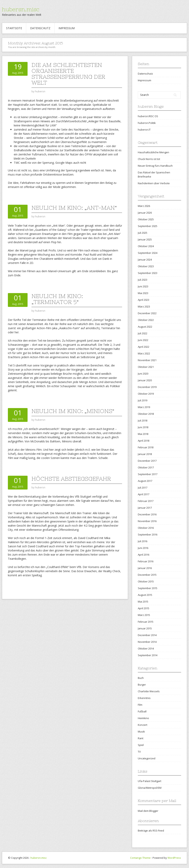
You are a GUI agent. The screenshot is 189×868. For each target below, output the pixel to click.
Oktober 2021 (146, 367)
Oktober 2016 (146, 528)
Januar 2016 (145, 568)
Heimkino (143, 718)
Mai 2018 (143, 434)
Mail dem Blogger (148, 811)
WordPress (174, 858)
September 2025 (148, 226)
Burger (142, 685)
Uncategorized (147, 758)
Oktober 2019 (146, 394)
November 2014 (147, 642)
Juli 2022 (143, 333)
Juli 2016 (143, 541)
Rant (141, 738)
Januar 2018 (145, 454)
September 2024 (148, 253)
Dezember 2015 (147, 575)
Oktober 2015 (146, 581)
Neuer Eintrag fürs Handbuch (155, 166)
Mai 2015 (143, 602)
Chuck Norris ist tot (149, 159)
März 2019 (144, 407)
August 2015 (145, 595)
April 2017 (144, 494)
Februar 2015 (146, 622)
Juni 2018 (143, 427)
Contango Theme (140, 858)
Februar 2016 (146, 561)
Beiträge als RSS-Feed (151, 831)
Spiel (141, 745)
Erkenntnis (144, 698)
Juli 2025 (143, 233)
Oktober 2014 (146, 648)
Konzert (143, 725)
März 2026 (144, 206)
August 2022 (145, 327)
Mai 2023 (143, 293)
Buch (141, 678)
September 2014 (148, 655)
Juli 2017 (143, 488)
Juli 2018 (143, 420)
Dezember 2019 (147, 387)
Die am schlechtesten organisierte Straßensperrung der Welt (68, 74)
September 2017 (148, 474)
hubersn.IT (144, 130)
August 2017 (145, 481)
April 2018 (144, 441)
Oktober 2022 (146, 320)
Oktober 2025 (146, 219)
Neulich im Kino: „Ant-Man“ (74, 208)
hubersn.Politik (147, 123)
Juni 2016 (143, 548)
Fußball (142, 711)
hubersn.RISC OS (148, 116)
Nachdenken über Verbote (154, 183)
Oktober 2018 (146, 414)
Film (140, 705)
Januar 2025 (145, 239)
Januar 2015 (145, 628)
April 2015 (144, 608)
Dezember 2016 (147, 514)
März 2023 (144, 306)
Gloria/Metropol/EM (150, 788)
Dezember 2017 (147, 461)
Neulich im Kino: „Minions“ (73, 411)
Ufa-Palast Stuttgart (150, 781)
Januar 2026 (145, 213)
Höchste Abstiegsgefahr (71, 479)
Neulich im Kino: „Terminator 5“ (57, 299)
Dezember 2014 (147, 635)
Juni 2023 (143, 286)
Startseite (14, 28)
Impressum (67, 28)
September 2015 (148, 588)
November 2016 (147, 521)
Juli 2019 (143, 400)
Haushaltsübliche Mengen (153, 152)
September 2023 (148, 273)
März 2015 (144, 615)
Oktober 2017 (146, 467)
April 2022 (144, 347)
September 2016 (148, 534)
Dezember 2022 (147, 313)
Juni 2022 (143, 340)
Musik (141, 732)
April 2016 (144, 555)
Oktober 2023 (146, 266)
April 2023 (144, 300)
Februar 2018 (146, 447)
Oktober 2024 (146, 246)
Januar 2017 (145, 508)
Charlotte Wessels (149, 691)
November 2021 (147, 360)
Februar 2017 (146, 501)
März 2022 (144, 353)
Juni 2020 (143, 374)
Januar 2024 (145, 260)
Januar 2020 (145, 380)
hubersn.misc (21, 9)
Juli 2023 (143, 280)
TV (139, 752)
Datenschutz (40, 28)
